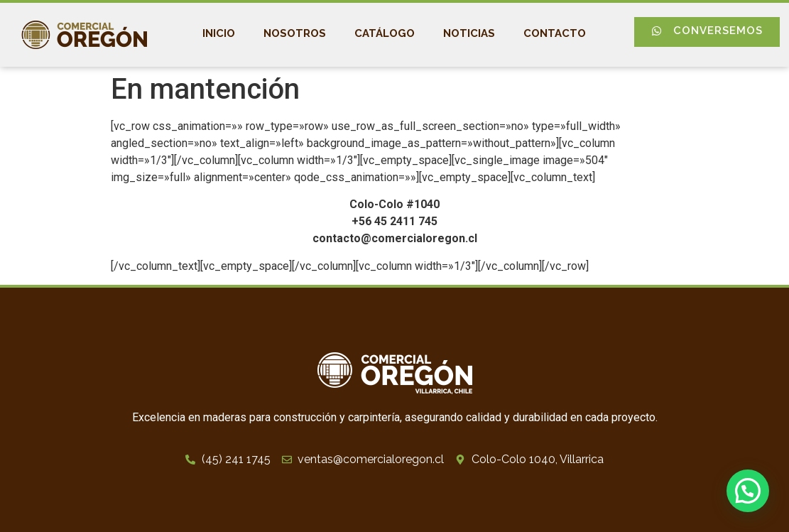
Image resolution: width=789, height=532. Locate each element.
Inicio (219, 33)
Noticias (469, 33)
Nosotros (295, 33)
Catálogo (385, 33)
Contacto (555, 33)
